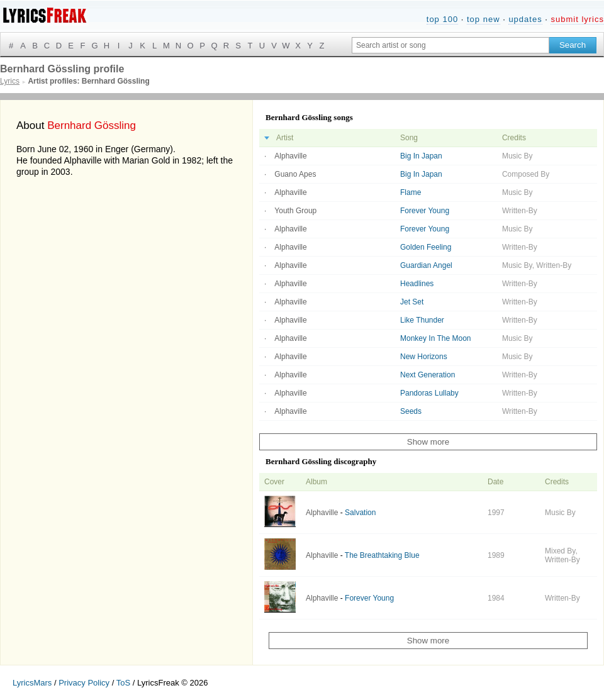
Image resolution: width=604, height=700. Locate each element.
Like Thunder (422, 320)
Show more (428, 442)
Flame (411, 192)
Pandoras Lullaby (429, 393)
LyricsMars (32, 683)
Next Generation (428, 375)
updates (525, 19)
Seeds (411, 411)
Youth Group (295, 211)
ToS (123, 683)
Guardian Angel (426, 265)
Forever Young (425, 211)
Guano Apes (295, 174)
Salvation (360, 513)
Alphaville (290, 156)
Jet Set (412, 302)
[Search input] (450, 45)
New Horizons (424, 357)
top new (484, 19)
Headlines (417, 284)
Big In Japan (421, 156)
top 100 (442, 19)
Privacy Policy (84, 683)
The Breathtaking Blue (382, 555)
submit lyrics (577, 19)
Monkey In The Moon (436, 338)
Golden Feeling (426, 247)
